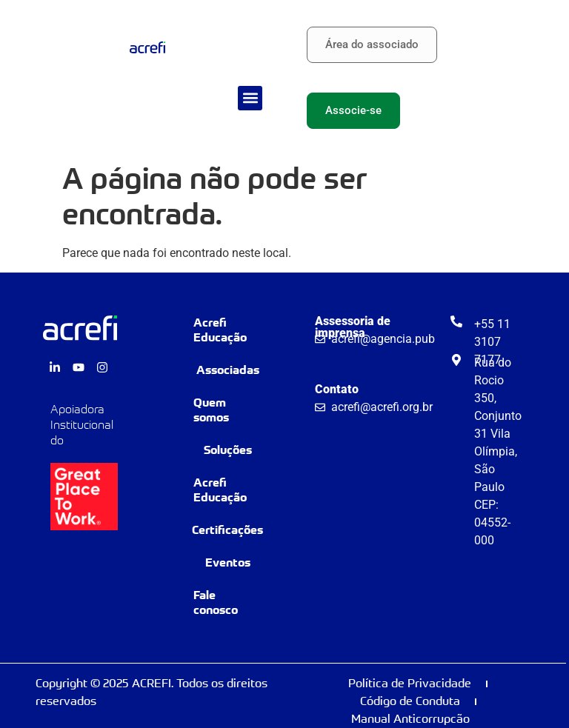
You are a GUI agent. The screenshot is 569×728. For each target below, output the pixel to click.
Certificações (227, 530)
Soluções (228, 450)
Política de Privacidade (410, 683)
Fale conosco (216, 602)
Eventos (228, 562)
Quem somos (211, 410)
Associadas (228, 370)
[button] (250, 98)
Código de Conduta (410, 701)
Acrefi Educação (220, 330)
